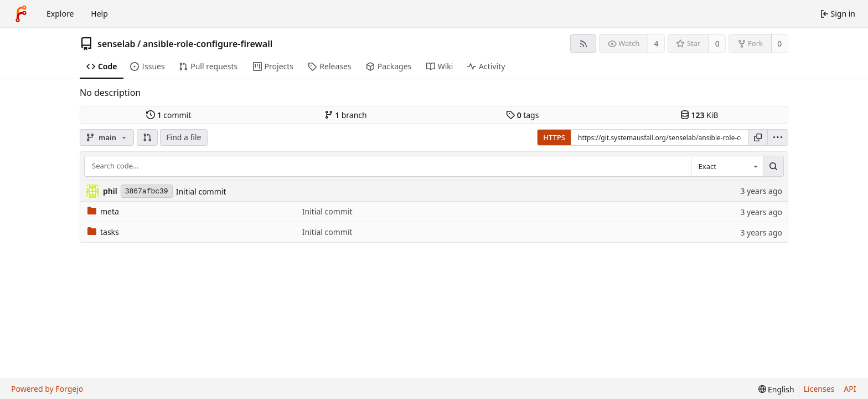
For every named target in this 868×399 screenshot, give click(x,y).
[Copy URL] (758, 137)
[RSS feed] (583, 44)
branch (346, 115)
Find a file (184, 137)
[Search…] (773, 166)
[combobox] (727, 166)
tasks (103, 232)
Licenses (819, 389)
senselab (117, 44)
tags (522, 115)
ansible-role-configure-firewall (208, 44)
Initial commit (201, 191)
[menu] (778, 137)
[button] (147, 137)
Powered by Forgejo (47, 389)
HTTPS (554, 137)
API (850, 389)
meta (103, 211)
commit (169, 115)
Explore (60, 14)
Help (99, 14)
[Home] (21, 14)
